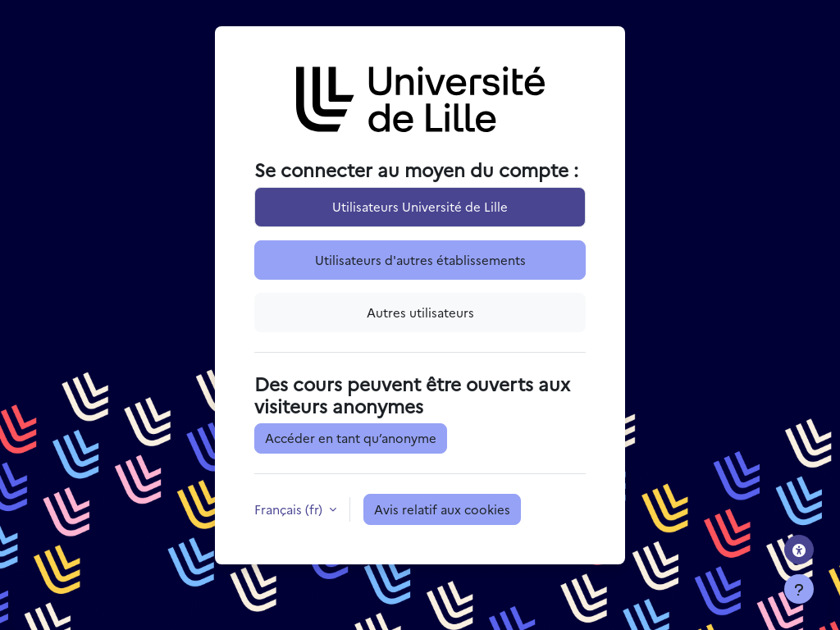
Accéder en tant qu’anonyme (351, 438)
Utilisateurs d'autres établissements (420, 260)
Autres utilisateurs (420, 312)
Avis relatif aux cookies (442, 509)
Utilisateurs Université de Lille (420, 206)
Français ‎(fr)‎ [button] (290, 509)
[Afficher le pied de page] (799, 589)
